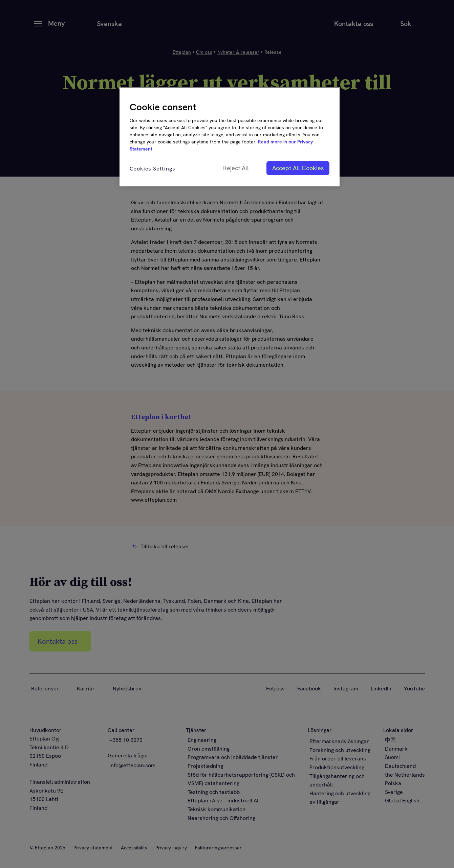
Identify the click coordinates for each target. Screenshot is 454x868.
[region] (230, 137)
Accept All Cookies (298, 168)
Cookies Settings (153, 169)
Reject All (236, 168)
